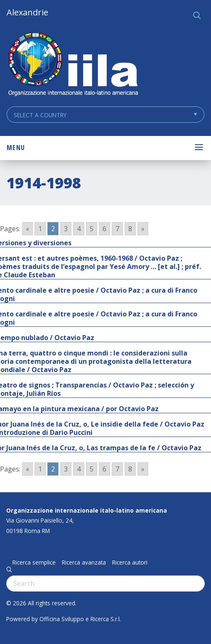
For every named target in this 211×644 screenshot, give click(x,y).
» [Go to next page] (143, 229)
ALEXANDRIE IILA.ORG (73, 65)
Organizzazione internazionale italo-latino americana (87, 510)
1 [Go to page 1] (40, 229)
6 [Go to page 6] (104, 229)
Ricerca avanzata (84, 563)
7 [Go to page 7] (117, 229)
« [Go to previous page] (27, 229)
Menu (16, 148)
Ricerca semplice (34, 563)
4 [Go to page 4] (79, 229)
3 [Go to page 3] (66, 229)
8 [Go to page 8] (130, 229)
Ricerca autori (130, 563)
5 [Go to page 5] (92, 229)
